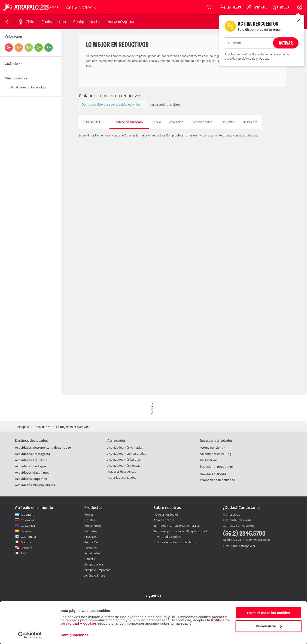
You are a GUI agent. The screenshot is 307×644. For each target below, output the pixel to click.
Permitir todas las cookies (268, 613)
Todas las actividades (122, 478)
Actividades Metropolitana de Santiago (43, 447)
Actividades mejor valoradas (127, 454)
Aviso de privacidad (257, 58)
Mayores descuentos (122, 472)
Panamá (26, 548)
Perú (24, 553)
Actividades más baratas (124, 460)
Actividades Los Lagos (31, 466)
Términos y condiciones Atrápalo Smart (180, 531)
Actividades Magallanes (32, 472)
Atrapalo (23, 427)
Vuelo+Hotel (93, 526)
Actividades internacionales (35, 485)
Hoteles (90, 520)
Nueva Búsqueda (121, 22)
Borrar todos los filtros (165, 105)
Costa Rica (28, 526)
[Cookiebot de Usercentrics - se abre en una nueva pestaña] (30, 635)
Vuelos (89, 514)
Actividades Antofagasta (33, 454)
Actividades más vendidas (125, 447)
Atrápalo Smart (95, 575)
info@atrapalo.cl (244, 546)
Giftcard (90, 559)
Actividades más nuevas (124, 466)
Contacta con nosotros (239, 526)
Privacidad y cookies (167, 537)
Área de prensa (164, 520)
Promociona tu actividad (217, 480)
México (26, 542)
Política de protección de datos (175, 542)
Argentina (27, 514)
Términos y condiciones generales (177, 526)
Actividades (43, 427)
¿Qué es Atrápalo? (166, 514)
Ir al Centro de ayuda (237, 520)
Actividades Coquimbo (31, 479)
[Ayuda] (281, 7)
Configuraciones (74, 635)
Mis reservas (231, 515)
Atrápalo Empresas (97, 570)
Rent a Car (91, 542)
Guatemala (28, 537)
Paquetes (91, 531)
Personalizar (269, 626)
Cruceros (90, 537)
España (26, 531)
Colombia (27, 520)
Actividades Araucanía (31, 460)
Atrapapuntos (94, 564)
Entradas (90, 548)
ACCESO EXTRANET (213, 474)
